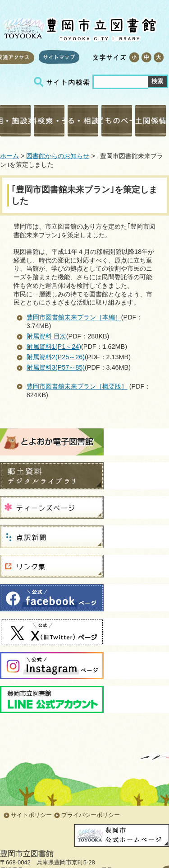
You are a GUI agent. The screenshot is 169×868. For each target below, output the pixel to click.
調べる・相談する (83, 121)
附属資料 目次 (46, 336)
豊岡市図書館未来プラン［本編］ (74, 317)
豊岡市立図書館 (79, 27)
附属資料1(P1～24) (54, 347)
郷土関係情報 (151, 121)
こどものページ (117, 121)
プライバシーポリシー (91, 815)
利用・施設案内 (15, 121)
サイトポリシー (31, 815)
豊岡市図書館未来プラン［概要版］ (77, 386)
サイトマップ (59, 57)
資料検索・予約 (49, 121)
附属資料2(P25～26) (56, 357)
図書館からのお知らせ (58, 156)
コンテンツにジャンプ (0, 0)
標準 (146, 57)
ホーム (9, 156)
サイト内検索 (63, 82)
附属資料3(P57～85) (56, 367)
